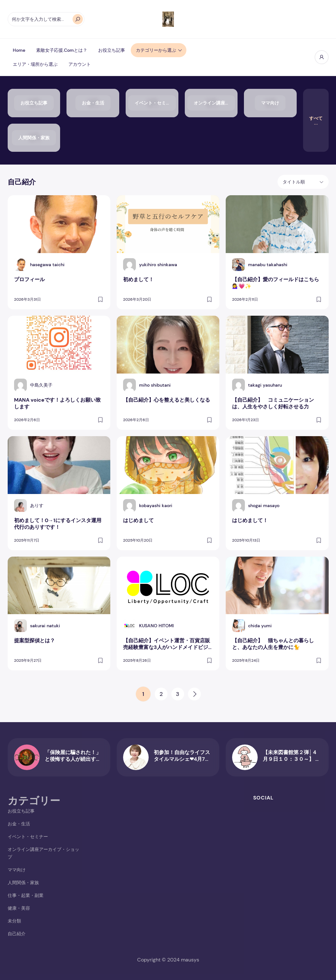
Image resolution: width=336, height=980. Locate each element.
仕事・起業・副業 (26, 895)
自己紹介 (17, 934)
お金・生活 (19, 824)
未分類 (14, 921)
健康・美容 (19, 908)
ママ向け (17, 870)
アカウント (80, 64)
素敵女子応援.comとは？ (62, 50)
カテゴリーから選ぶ (156, 50)
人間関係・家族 (23, 883)
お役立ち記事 (112, 50)
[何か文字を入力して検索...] (46, 19)
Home (19, 50)
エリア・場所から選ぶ (35, 64)
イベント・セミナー (28, 837)
